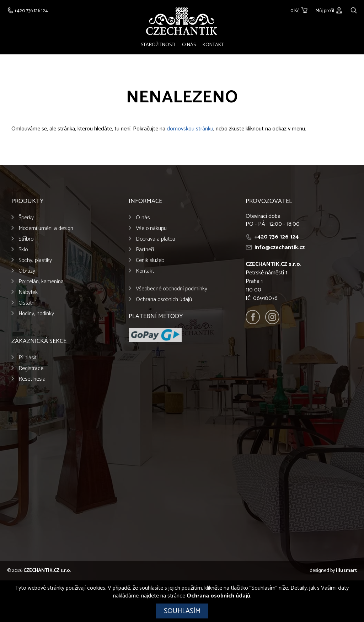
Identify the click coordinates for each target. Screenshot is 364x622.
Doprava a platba (156, 239)
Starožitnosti (158, 45)
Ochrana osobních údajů (164, 300)
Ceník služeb (150, 261)
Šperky (26, 218)
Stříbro (26, 239)
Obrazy (27, 271)
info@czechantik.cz (280, 248)
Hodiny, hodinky (36, 314)
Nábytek (28, 293)
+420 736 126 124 (277, 237)
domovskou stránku (190, 129)
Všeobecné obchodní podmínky (172, 289)
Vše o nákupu (151, 229)
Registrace (31, 369)
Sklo (23, 250)
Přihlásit (28, 358)
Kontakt (213, 45)
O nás (189, 45)
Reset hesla (32, 379)
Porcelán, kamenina (41, 282)
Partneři (145, 250)
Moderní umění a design (46, 229)
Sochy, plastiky (35, 261)
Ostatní (27, 303)
